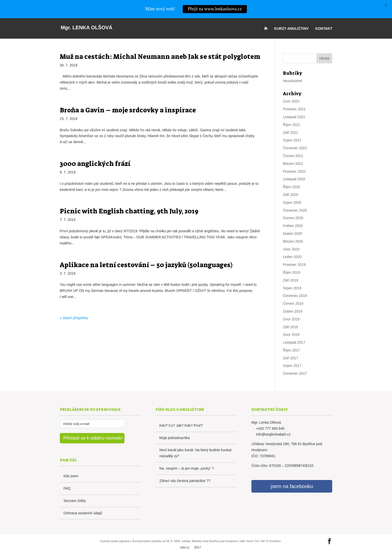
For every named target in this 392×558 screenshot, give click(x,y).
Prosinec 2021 (294, 109)
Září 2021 (291, 133)
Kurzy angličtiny (291, 29)
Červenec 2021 (295, 148)
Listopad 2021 (294, 117)
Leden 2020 (292, 257)
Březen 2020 (293, 241)
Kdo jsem (71, 476)
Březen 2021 (293, 164)
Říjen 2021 (292, 125)
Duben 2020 (293, 234)
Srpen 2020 (292, 202)
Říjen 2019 (292, 272)
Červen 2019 (293, 303)
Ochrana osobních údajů (83, 513)
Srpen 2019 (292, 288)
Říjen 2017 (292, 350)
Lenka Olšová (86, 28)
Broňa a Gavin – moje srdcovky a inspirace (128, 110)
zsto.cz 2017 (190, 547)
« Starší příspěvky (74, 318)
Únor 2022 (291, 101)
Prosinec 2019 (294, 265)
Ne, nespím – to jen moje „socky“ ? (187, 468)
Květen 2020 (293, 226)
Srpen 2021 (292, 140)
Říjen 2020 (292, 187)
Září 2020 (291, 195)
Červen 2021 (293, 156)
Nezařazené (293, 81)
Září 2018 (291, 327)
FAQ (67, 488)
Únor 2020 (291, 249)
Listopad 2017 (294, 342)
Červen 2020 (293, 218)
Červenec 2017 (295, 373)
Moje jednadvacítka (175, 438)
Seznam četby (75, 501)
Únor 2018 (291, 335)
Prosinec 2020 (294, 171)
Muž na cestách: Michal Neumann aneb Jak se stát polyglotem (160, 57)
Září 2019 (291, 280)
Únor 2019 (291, 319)
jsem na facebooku (292, 486)
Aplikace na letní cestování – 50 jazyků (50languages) (146, 265)
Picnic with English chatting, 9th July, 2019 (129, 211)
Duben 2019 (293, 311)
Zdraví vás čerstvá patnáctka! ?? (185, 481)
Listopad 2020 (294, 179)
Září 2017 (291, 358)
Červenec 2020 (295, 210)
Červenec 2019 (295, 296)
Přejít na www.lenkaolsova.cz (215, 9)
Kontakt (324, 29)
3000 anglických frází (95, 164)
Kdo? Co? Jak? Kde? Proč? (181, 425)
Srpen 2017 (292, 366)
